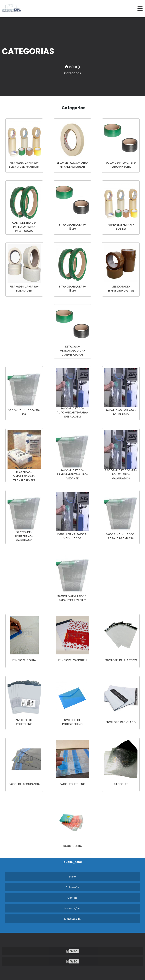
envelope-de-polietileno (24, 722)
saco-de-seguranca (24, 784)
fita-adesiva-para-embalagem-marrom (24, 165)
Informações (73, 908)
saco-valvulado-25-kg (24, 412)
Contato (72, 898)
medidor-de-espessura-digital (121, 289)
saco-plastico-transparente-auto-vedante (72, 474)
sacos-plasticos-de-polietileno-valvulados (121, 474)
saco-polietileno (72, 784)
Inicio (73, 877)
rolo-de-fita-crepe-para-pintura (121, 165)
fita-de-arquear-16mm (72, 227)
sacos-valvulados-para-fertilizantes (72, 598)
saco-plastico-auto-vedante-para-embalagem (72, 412)
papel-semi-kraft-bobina (121, 227)
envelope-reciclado (121, 722)
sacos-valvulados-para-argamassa (121, 536)
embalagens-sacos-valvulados (72, 536)
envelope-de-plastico (121, 660)
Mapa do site (72, 919)
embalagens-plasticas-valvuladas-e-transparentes (24, 474)
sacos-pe (121, 784)
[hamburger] (140, 9)
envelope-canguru (72, 660)
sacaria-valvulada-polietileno (121, 412)
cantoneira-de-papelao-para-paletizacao (24, 227)
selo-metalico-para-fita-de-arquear (72, 165)
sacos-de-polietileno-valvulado (24, 536)
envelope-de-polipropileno (72, 722)
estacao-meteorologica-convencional (72, 351)
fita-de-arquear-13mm (72, 289)
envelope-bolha (24, 660)
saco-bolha (73, 846)
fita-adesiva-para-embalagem (24, 289)
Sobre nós (72, 887)
